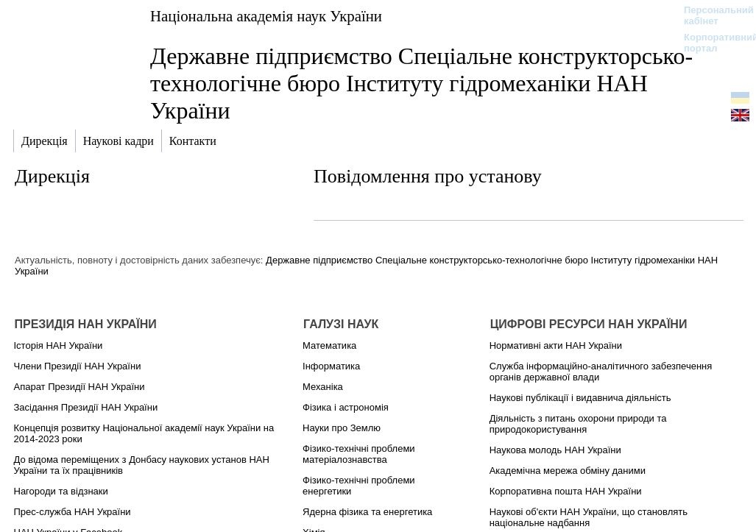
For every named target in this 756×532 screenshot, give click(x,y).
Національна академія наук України (266, 16)
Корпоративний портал (711, 43)
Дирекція (52, 176)
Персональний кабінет (711, 15)
